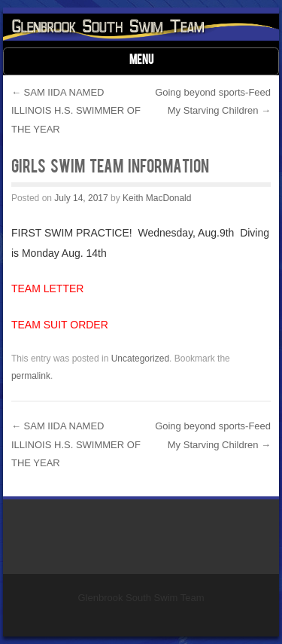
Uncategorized (140, 359)
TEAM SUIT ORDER (60, 325)
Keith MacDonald (157, 198)
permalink (31, 376)
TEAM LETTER (47, 288)
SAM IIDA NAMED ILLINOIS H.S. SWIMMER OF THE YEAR (76, 111)
